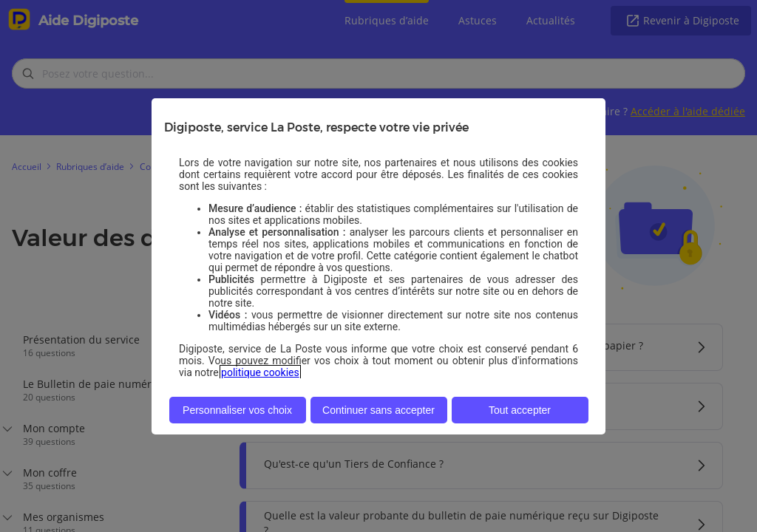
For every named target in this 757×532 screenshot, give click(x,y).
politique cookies (260, 372)
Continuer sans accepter (378, 410)
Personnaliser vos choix (237, 410)
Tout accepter (520, 410)
